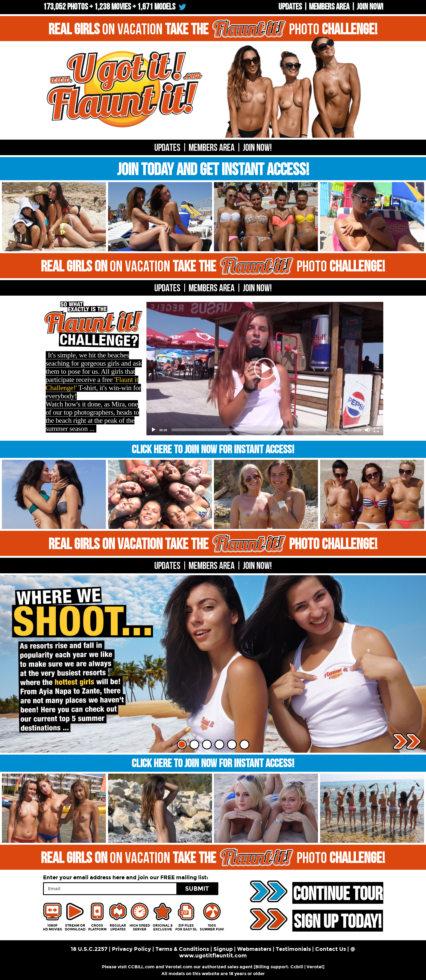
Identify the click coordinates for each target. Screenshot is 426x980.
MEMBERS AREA (212, 288)
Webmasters (254, 949)
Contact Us (331, 949)
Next (407, 742)
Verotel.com (179, 967)
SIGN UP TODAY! (338, 921)
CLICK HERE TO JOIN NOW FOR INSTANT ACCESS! (213, 450)
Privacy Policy (131, 949)
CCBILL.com (141, 967)
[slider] (260, 430)
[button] (265, 369)
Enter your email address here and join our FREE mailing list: (126, 877)
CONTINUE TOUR (338, 893)
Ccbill (297, 967)
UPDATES (290, 7)
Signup (223, 949)
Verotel (315, 967)
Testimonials (293, 949)
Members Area (329, 7)
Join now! (370, 7)
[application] (265, 368)
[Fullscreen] (376, 430)
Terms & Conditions (182, 949)
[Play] (154, 430)
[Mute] (367, 430)
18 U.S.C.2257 (89, 949)
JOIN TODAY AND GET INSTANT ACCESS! (213, 170)
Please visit (115, 967)
